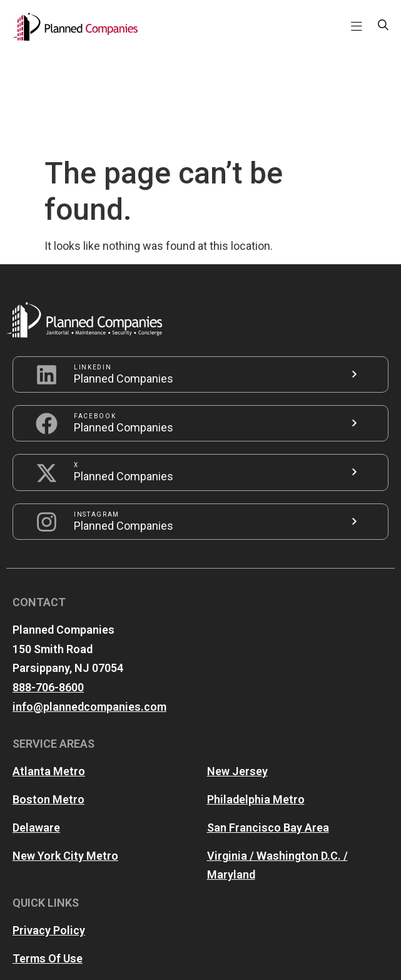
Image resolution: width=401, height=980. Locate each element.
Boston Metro (48, 702)
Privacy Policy (49, 833)
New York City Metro (65, 759)
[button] (357, 27)
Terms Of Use (48, 861)
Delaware (36, 730)
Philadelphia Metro (256, 702)
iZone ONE (294, 958)
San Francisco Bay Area (268, 730)
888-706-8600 (48, 590)
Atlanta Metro (49, 674)
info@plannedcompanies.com (89, 610)
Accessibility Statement (75, 890)
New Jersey (237, 674)
